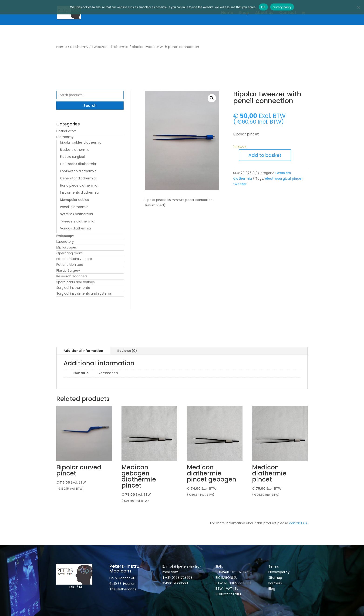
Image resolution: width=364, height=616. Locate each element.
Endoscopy (65, 236)
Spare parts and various (76, 282)
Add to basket (265, 155)
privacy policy (282, 7)
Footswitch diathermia (78, 171)
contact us (298, 523)
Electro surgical (72, 157)
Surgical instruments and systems (84, 293)
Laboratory (65, 242)
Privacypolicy (279, 572)
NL (81, 587)
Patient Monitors (70, 265)
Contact (288, 13)
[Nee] (358, 7)
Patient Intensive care (74, 259)
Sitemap (276, 578)
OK (263, 7)
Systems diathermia (76, 214)
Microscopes (67, 247)
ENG (72, 587)
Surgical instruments (73, 288)
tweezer (240, 184)
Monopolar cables (74, 200)
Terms (274, 566)
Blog (272, 589)
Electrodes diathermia (78, 164)
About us (264, 13)
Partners (275, 583)
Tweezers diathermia (110, 47)
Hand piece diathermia (79, 185)
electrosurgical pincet (284, 178)
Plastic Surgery (68, 270)
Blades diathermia (75, 150)
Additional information (83, 351)
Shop (244, 13)
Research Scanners (72, 276)
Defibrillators (66, 131)
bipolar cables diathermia (81, 142)
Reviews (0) (127, 351)
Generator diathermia (78, 178)
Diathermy (79, 47)
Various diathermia (75, 228)
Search (90, 106)
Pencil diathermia (74, 207)
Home (227, 13)
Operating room (69, 253)
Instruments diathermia (79, 192)
